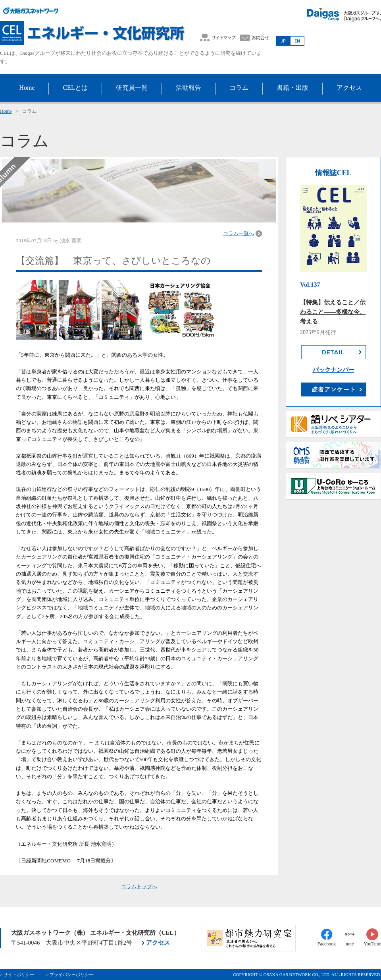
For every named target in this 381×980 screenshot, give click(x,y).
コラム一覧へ (239, 233)
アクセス (158, 943)
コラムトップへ (139, 886)
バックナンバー (334, 370)
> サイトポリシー (17, 974)
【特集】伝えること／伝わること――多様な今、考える (333, 312)
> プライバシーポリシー (70, 974)
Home (6, 111)
